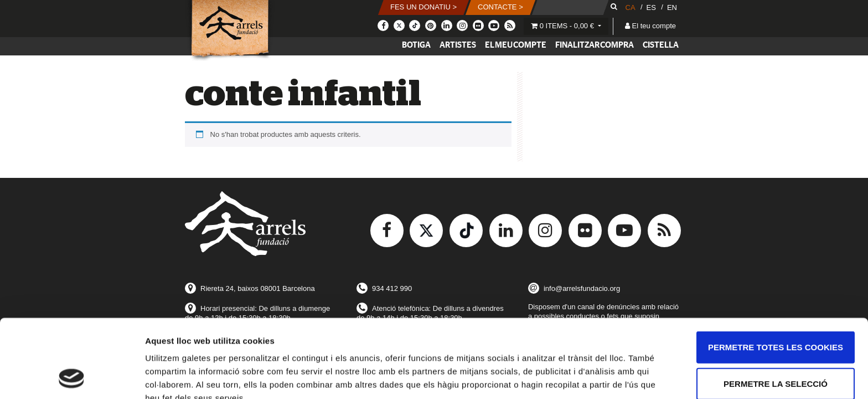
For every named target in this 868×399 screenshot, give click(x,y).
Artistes (458, 45)
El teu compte (650, 26)
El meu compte (516, 45)
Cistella (661, 45)
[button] (423, 7)
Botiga (416, 45)
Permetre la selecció (776, 310)
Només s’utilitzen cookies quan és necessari (775, 353)
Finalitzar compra (595, 45)
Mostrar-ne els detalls (188, 377)
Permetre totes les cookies (776, 273)
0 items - (564, 26)
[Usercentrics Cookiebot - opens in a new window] (72, 377)
